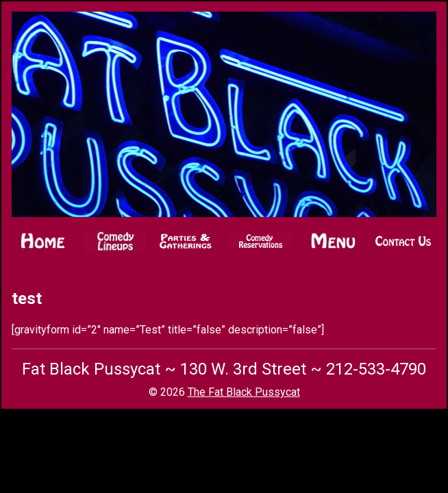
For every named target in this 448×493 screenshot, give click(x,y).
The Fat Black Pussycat (244, 392)
